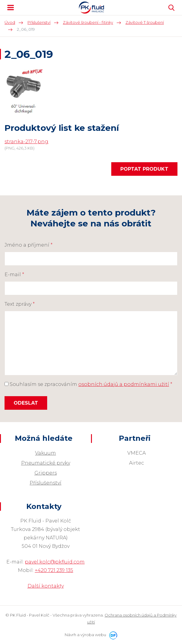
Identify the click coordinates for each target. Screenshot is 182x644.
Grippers (46, 473)
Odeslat (26, 403)
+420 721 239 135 (54, 570)
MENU (11, 8)
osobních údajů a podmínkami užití (124, 384)
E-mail (14, 275)
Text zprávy (20, 304)
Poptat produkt (144, 169)
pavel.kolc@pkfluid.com (55, 562)
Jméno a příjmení (29, 245)
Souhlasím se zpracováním (88, 384)
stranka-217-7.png (26, 142)
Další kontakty (46, 586)
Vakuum (45, 453)
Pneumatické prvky (46, 463)
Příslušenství (45, 483)
